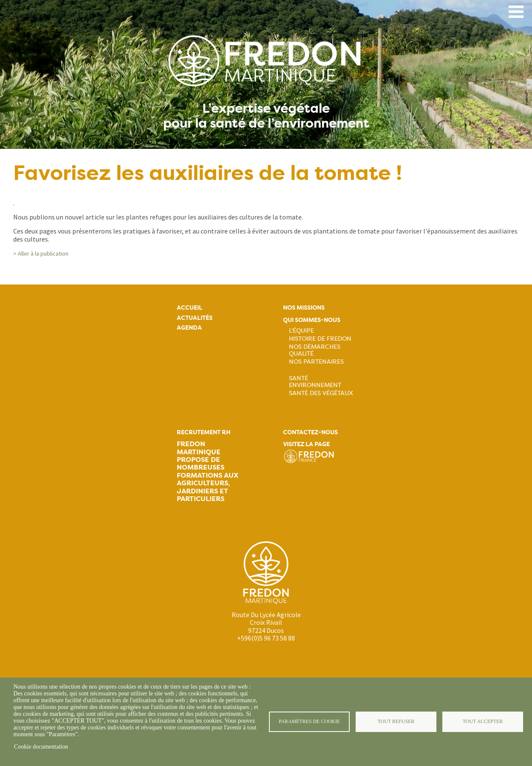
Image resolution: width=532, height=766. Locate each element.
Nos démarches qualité (315, 350)
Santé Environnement (315, 382)
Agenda (189, 328)
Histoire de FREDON (320, 339)
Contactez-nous (310, 432)
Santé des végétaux (321, 393)
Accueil (190, 308)
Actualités (195, 318)
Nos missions (304, 308)
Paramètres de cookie (309, 721)
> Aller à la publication (41, 253)
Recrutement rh (204, 432)
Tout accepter (483, 721)
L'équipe (301, 330)
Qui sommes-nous (312, 320)
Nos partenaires (316, 362)
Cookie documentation (41, 747)
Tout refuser (396, 721)
